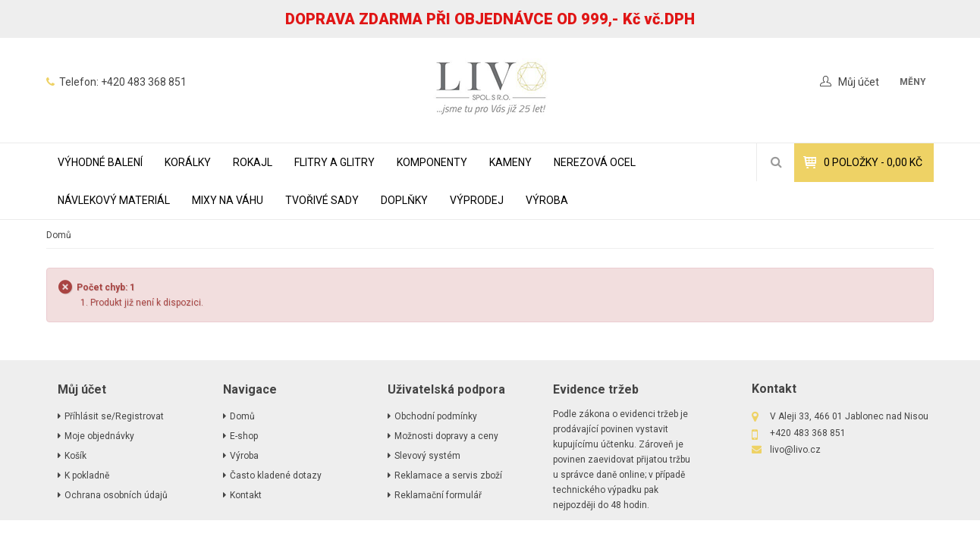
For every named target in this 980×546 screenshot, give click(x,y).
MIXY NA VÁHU (228, 200)
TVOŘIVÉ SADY (322, 200)
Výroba (547, 200)
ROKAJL (253, 162)
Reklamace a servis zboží (448, 475)
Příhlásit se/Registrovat (114, 416)
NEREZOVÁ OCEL (595, 162)
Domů (59, 235)
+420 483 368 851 (144, 82)
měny (913, 82)
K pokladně (87, 475)
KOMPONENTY (432, 162)
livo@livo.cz (795, 450)
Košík (75, 456)
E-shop (244, 436)
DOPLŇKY (404, 200)
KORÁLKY (188, 162)
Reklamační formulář (438, 495)
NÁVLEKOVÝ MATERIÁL (114, 200)
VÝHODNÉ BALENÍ (100, 162)
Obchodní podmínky (436, 416)
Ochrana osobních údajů (116, 495)
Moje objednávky (99, 436)
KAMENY (510, 162)
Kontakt (246, 495)
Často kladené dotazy (276, 475)
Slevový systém (427, 456)
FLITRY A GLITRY (335, 162)
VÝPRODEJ (477, 200)
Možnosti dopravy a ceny (446, 436)
